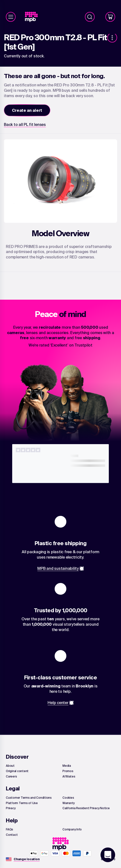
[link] (33, 17)
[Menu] (11, 17)
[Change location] (27, 859)
